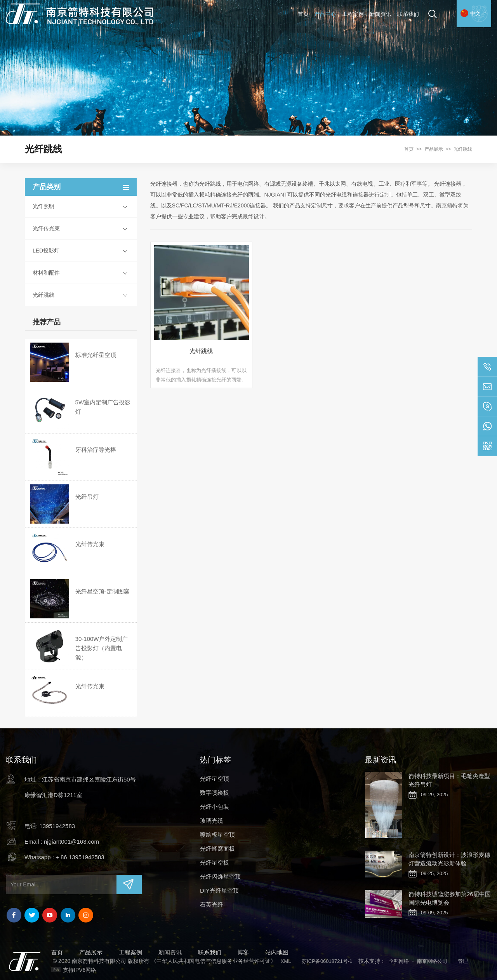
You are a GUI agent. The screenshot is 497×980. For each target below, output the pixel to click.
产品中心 (325, 14)
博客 (243, 952)
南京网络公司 (432, 961)
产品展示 (434, 149)
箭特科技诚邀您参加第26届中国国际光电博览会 (450, 898)
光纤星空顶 (215, 779)
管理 (463, 961)
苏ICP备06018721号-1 (327, 961)
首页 (303, 14)
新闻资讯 (381, 14)
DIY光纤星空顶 (219, 890)
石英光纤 (212, 904)
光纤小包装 (215, 807)
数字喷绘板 (215, 793)
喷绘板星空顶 (217, 835)
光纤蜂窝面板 (217, 849)
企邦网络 (399, 961)
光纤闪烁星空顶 (220, 876)
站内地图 (277, 952)
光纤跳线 (463, 149)
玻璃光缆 (212, 821)
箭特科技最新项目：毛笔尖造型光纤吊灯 (449, 780)
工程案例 (353, 14)
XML (286, 961)
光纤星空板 (215, 863)
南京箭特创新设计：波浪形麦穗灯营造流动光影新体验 (449, 859)
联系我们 (408, 14)
